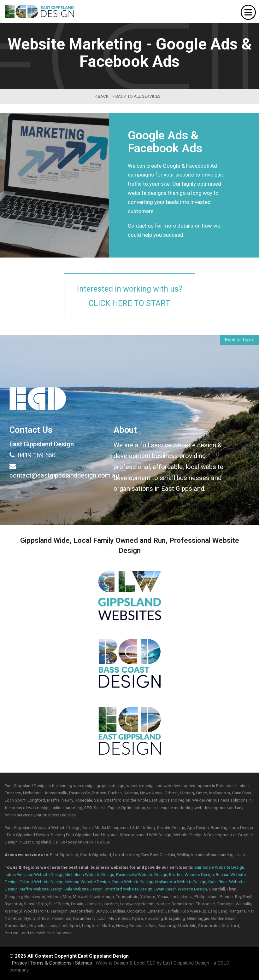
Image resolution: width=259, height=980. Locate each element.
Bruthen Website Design (191, 874)
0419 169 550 (32, 455)
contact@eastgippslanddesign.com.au (57, 471)
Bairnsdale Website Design (219, 867)
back (102, 96)
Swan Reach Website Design (181, 889)
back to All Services (137, 96)
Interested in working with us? (130, 297)
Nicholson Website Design (90, 874)
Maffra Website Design (41, 889)
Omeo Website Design (132, 882)
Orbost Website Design (41, 882)
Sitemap (84, 963)
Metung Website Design (88, 882)
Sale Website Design (83, 889)
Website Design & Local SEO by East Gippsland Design (152, 963)
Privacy (19, 963)
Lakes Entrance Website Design (34, 874)
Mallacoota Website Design (181, 882)
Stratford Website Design (128, 889)
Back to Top (239, 340)
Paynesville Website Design (142, 874)
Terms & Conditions (51, 963)
